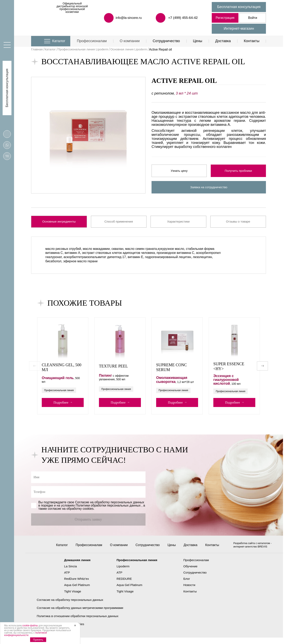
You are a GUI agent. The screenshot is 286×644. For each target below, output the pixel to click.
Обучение (192, 572)
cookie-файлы (30, 626)
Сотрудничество (166, 41)
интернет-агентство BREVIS (251, 552)
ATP (65, 578)
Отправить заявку (88, 522)
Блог (188, 585)
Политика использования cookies (61, 630)
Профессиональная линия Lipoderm (86, 49)
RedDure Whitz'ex (75, 585)
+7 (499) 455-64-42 (182, 18)
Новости (190, 591)
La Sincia (69, 572)
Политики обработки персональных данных (108, 508)
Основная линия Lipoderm (134, 49)
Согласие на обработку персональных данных (71, 606)
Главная (37, 49)
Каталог (59, 41)
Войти (253, 18)
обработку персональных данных (119, 505)
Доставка (223, 41)
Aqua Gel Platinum (76, 591)
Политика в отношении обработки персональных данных (79, 622)
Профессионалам (92, 41)
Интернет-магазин (239, 28)
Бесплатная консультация (239, 7)
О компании (130, 41)
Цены (197, 41)
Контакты (252, 41)
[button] (262, 368)
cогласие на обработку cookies (71, 511)
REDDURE (124, 585)
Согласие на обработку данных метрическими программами (82, 614)
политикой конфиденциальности (25, 634)
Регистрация (225, 18)
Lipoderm (123, 572)
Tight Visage (71, 597)
